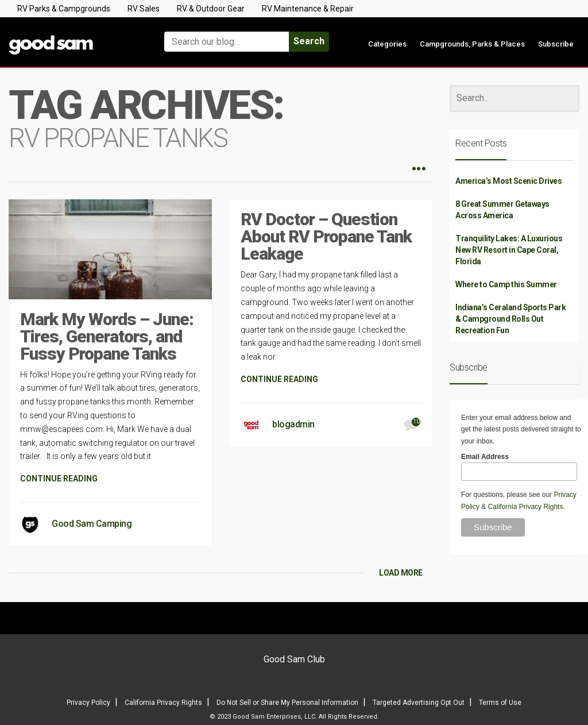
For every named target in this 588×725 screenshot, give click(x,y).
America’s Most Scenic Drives (508, 181)
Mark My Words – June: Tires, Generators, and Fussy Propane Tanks (107, 336)
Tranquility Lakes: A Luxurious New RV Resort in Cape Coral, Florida (509, 250)
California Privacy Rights (526, 507)
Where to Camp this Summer (506, 284)
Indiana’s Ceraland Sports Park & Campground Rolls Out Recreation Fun (510, 319)
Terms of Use (500, 703)
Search (309, 41)
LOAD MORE (401, 573)
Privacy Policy (88, 703)
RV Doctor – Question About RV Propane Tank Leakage (326, 236)
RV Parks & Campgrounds (64, 9)
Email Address (485, 457)
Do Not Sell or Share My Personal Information (287, 703)
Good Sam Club (294, 659)
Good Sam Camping (92, 524)
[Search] (514, 99)
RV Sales (144, 9)
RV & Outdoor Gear (211, 9)
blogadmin (293, 424)
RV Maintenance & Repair (308, 9)
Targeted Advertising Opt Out (419, 703)
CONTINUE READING (59, 479)
